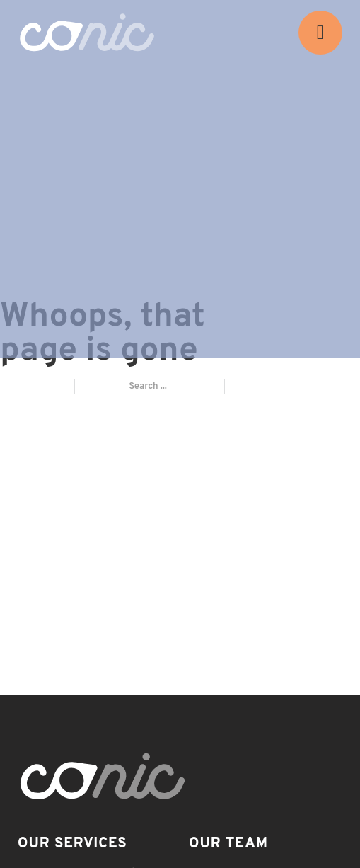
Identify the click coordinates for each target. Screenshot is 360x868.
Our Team (228, 844)
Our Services (72, 844)
